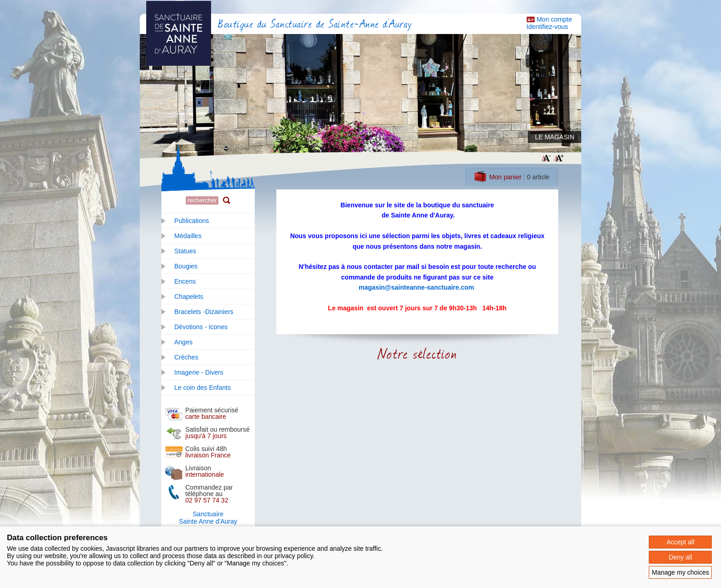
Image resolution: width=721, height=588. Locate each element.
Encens (185, 281)
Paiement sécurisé (212, 413)
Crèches (186, 357)
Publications (192, 221)
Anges (183, 342)
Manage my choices (680, 572)
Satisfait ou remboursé (217, 433)
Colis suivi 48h (208, 452)
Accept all (680, 542)
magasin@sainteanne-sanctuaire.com (416, 287)
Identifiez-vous (547, 27)
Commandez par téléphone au (209, 494)
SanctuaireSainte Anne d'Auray (208, 518)
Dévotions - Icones (201, 327)
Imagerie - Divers (199, 372)
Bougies (186, 266)
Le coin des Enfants (203, 388)
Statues (185, 251)
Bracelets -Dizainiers (204, 312)
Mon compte (554, 19)
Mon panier (505, 177)
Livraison (205, 471)
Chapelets (189, 297)
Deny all (680, 557)
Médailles (188, 236)
